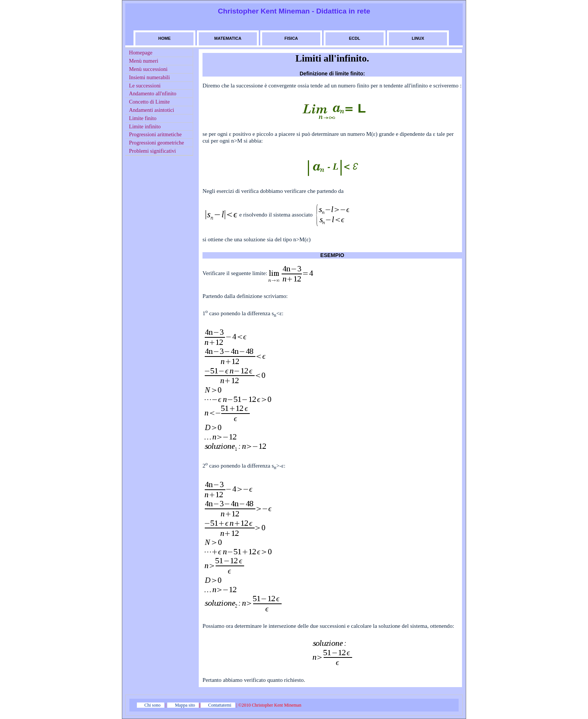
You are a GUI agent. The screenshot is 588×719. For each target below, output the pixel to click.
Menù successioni (148, 69)
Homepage (141, 53)
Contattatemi (220, 705)
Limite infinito (145, 126)
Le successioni (145, 86)
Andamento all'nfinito (153, 93)
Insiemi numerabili (149, 77)
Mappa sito (185, 705)
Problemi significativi (152, 151)
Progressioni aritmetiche (155, 134)
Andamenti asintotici (151, 110)
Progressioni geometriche (157, 143)
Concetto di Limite (149, 102)
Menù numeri (144, 61)
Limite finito (143, 118)
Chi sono (152, 705)
